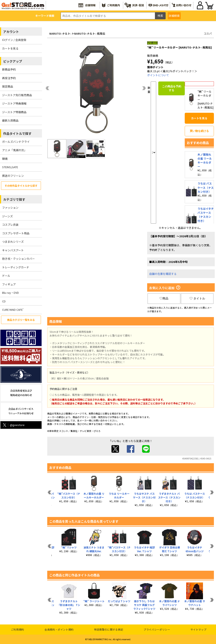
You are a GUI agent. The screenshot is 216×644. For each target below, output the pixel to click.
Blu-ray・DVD (10, 293)
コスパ (208, 33)
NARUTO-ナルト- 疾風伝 (90, 33)
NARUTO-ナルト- (60, 33)
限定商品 (8, 86)
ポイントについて (158, 75)
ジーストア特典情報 (14, 103)
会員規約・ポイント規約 (59, 629)
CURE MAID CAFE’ (13, 310)
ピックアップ (13, 61)
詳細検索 (174, 16)
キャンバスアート (13, 250)
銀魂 (5, 159)
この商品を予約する (172, 88)
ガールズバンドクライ (16, 142)
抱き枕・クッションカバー (18, 259)
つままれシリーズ (13, 242)
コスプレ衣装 (10, 225)
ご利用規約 (18, 629)
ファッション (10, 208)
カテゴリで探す (14, 199)
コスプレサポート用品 (16, 233)
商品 (164, 298)
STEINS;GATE (10, 167)
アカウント (11, 32)
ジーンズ (7, 216)
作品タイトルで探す (17, 133)
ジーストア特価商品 (14, 112)
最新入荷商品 (10, 120)
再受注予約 (9, 78)
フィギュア (9, 284)
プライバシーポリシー (157, 629)
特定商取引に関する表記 (109, 629)
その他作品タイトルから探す (21, 186)
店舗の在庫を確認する (163, 274)
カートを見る (10, 48)
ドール (6, 276)
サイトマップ (199, 629)
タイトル (197, 298)
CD (4, 301)
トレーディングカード (16, 267)
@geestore (13, 425)
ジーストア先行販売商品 (17, 95)
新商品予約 (9, 69)
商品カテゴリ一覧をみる (21, 320)
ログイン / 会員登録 (14, 40)
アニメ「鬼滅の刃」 (14, 150)
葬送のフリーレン (13, 176)
